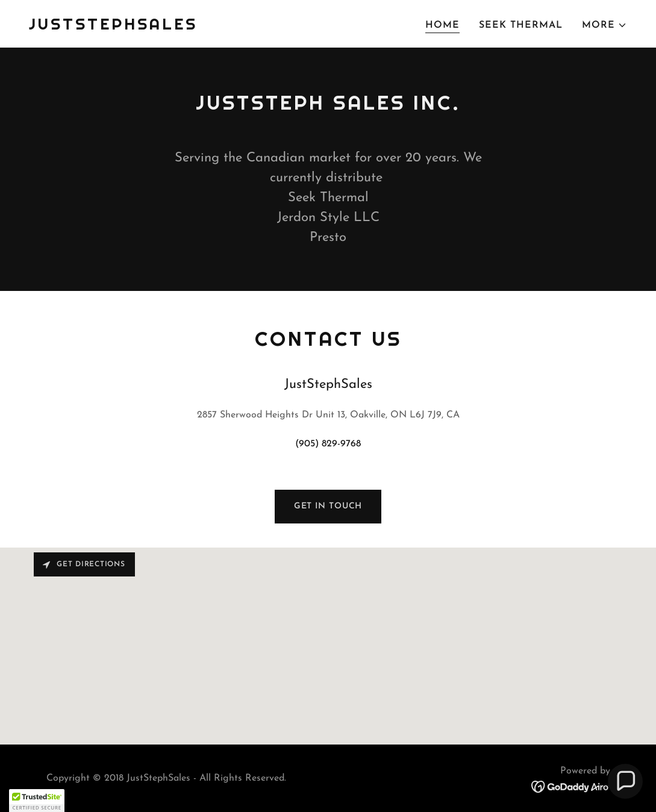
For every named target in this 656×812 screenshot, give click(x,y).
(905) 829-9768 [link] (328, 444)
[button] (604, 25)
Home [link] (442, 25)
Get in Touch (328, 506)
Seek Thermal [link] (521, 25)
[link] (113, 27)
